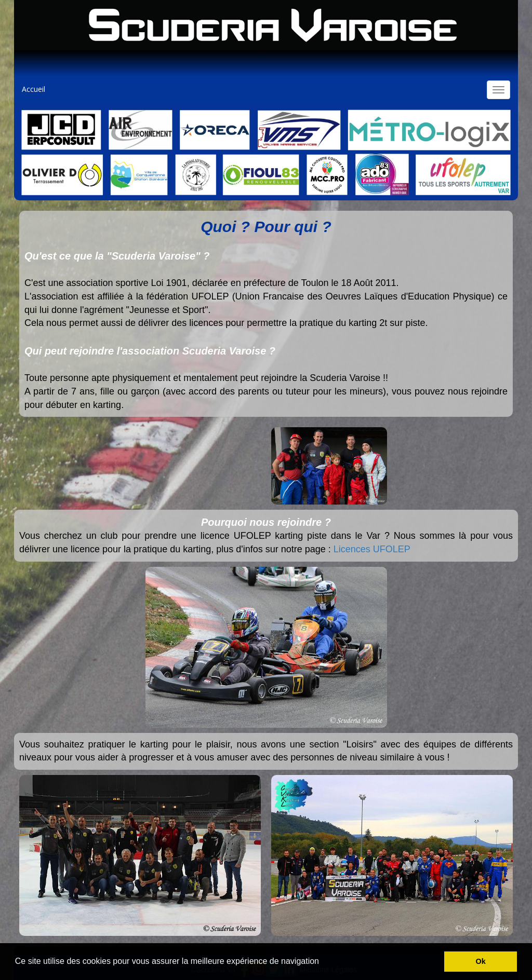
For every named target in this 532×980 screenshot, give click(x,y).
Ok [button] (481, 961)
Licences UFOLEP (372, 549)
